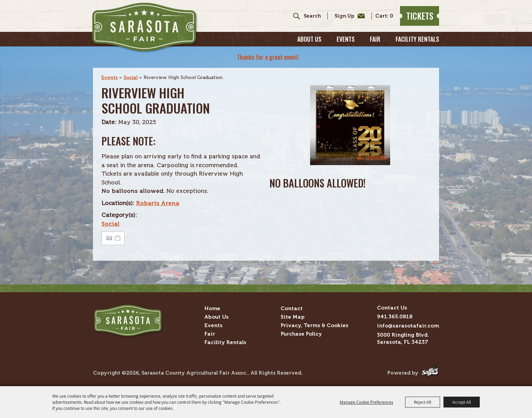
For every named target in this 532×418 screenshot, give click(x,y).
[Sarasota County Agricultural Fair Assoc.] (145, 28)
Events (346, 39)
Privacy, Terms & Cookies (315, 325)
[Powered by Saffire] (430, 373)
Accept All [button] (462, 402)
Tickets (420, 16)
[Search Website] (312, 16)
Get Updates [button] (348, 16)
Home (212, 308)
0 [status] (392, 16)
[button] (350, 125)
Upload (376, 157)
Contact (292, 308)
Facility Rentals (417, 39)
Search (294, 16)
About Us (309, 39)
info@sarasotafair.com (408, 326)
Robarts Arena (158, 203)
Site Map (292, 317)
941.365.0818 (395, 316)
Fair (375, 39)
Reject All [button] (423, 402)
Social (131, 77)
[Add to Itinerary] (118, 238)
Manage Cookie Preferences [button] (366, 402)
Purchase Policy (301, 334)
